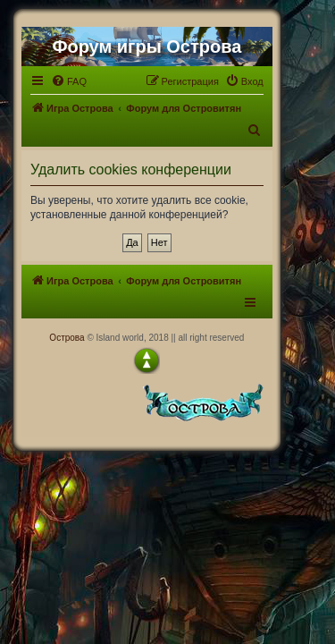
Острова (67, 338)
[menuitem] (69, 81)
